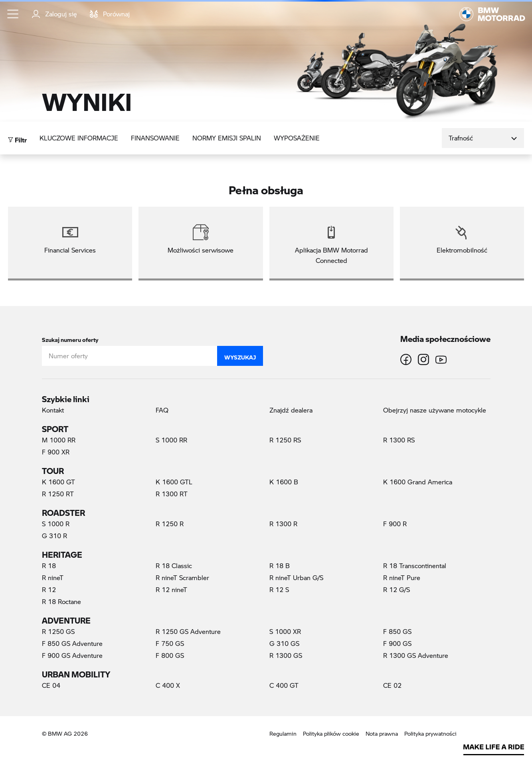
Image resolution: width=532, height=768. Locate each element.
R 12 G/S (397, 589)
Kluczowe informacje (79, 138)
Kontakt (53, 410)
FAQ (162, 410)
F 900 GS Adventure (72, 655)
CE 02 (392, 685)
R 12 (49, 589)
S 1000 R (56, 524)
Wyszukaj (240, 355)
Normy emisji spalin (227, 138)
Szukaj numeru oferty (70, 338)
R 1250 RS (285, 440)
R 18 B (280, 566)
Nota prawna (382, 733)
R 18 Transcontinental (415, 566)
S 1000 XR (285, 631)
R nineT (53, 577)
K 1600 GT (58, 482)
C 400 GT (284, 685)
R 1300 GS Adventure (416, 655)
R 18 (49, 566)
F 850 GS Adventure (72, 643)
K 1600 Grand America (418, 482)
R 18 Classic (174, 566)
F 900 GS (397, 643)
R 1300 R (283, 524)
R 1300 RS (399, 440)
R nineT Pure (402, 577)
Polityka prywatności (430, 733)
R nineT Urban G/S (296, 577)
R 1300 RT (172, 494)
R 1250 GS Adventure (188, 631)
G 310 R (54, 536)
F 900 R (395, 524)
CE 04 (51, 685)
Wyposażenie (297, 138)
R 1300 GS (286, 655)
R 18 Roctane (61, 601)
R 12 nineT (171, 589)
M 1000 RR (59, 440)
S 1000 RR (171, 440)
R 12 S (279, 589)
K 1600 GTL (174, 482)
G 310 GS (284, 643)
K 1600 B (284, 482)
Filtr (17, 138)
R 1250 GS (58, 631)
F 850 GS (397, 631)
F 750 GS (170, 643)
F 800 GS (170, 655)
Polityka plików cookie (331, 733)
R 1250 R (170, 524)
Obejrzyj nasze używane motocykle (435, 410)
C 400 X (168, 685)
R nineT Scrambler (182, 577)
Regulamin (283, 733)
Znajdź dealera (291, 410)
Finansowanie (155, 138)
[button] (13, 14)
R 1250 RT (58, 494)
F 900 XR (56, 452)
